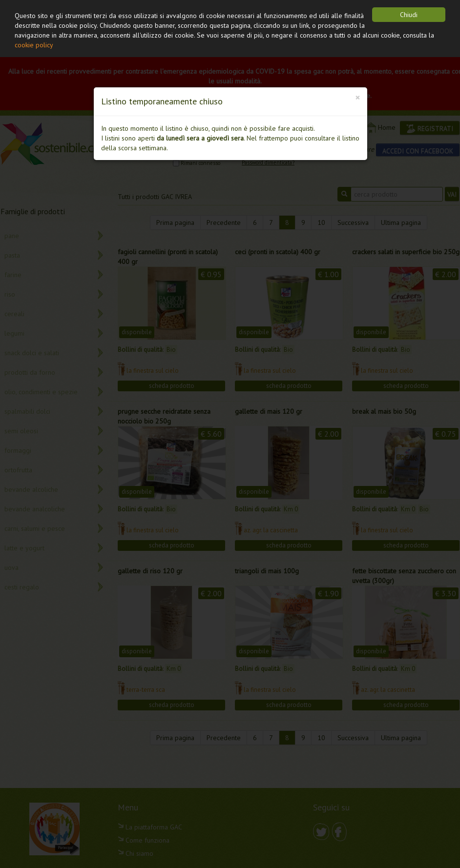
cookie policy (34, 45)
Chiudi (409, 15)
